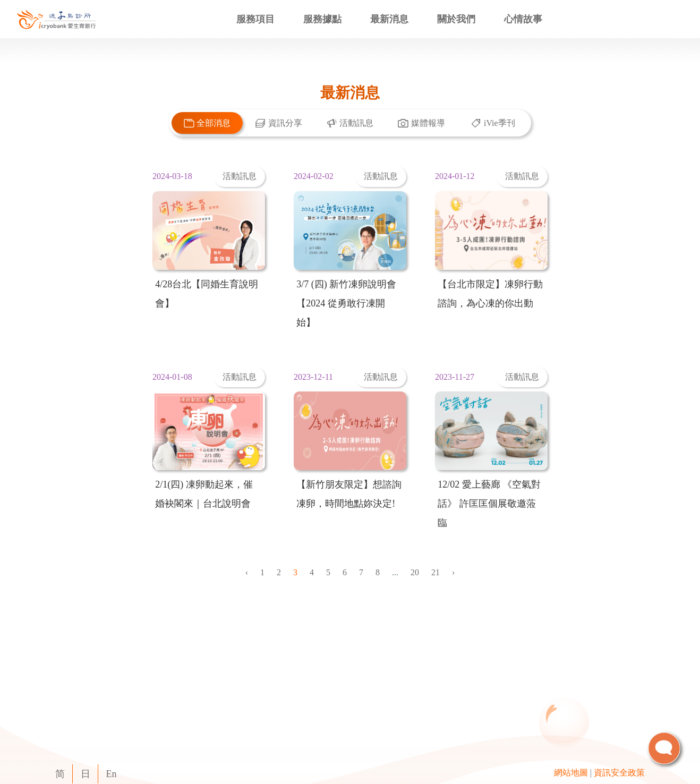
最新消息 (389, 19)
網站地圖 (571, 773)
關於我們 (456, 19)
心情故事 (523, 19)
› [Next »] (453, 572)
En (112, 774)
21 (436, 572)
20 (415, 572)
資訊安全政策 (619, 773)
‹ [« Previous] (247, 572)
